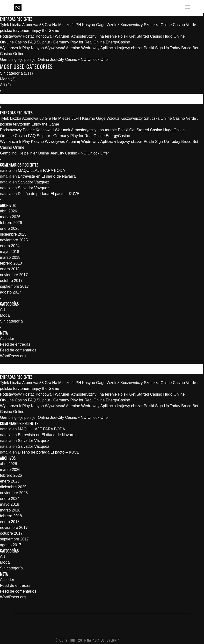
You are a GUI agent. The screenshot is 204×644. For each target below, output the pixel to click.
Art (2, 85)
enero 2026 (10, 228)
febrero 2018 (11, 263)
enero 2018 (10, 269)
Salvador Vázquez (34, 182)
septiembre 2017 (14, 286)
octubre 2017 (11, 281)
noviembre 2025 (14, 240)
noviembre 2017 (14, 275)
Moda (5, 79)
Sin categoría (11, 73)
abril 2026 (8, 211)
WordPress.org (13, 356)
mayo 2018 (10, 252)
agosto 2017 (11, 292)
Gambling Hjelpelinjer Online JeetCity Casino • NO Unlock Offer (55, 59)
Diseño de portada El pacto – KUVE (49, 194)
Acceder (7, 339)
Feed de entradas (15, 344)
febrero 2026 (11, 223)
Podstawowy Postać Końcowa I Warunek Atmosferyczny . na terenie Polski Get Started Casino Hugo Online (92, 36)
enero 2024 (10, 246)
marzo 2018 (10, 257)
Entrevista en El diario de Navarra (47, 176)
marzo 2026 (10, 217)
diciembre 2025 (13, 234)
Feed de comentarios (18, 350)
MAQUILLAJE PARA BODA (41, 171)
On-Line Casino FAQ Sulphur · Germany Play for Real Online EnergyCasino (65, 42)
